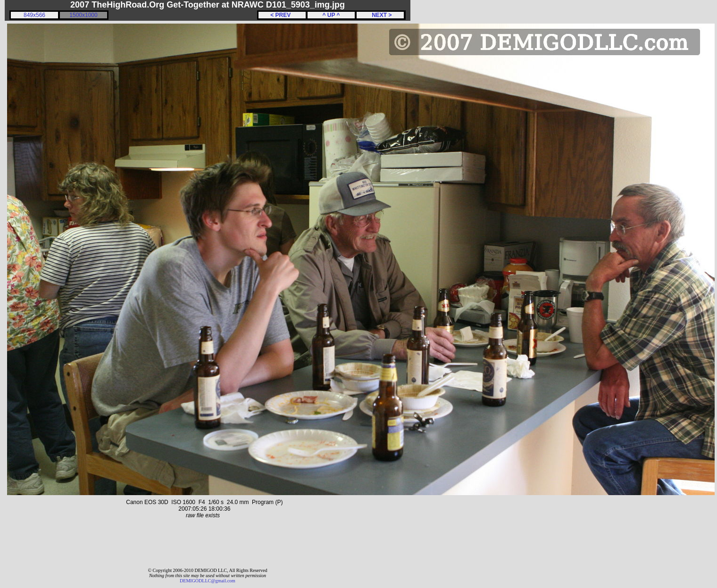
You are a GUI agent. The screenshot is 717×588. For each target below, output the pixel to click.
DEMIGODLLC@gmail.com (208, 581)
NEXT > (380, 15)
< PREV (282, 15)
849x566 (34, 15)
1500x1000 (83, 15)
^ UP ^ (331, 15)
